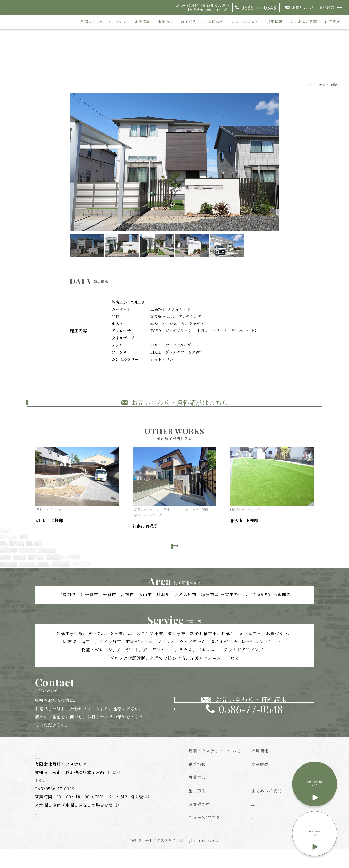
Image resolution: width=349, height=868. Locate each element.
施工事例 (189, 22)
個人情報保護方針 (269, 822)
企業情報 (142, 22)
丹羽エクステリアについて (104, 22)
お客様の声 (214, 22)
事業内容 (166, 22)
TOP (292, 85)
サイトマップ (264, 836)
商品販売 (333, 22)
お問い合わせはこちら (315, 789)
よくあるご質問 (304, 22)
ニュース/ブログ (245, 22)
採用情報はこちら (315, 838)
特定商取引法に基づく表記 (277, 796)
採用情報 (275, 22)
